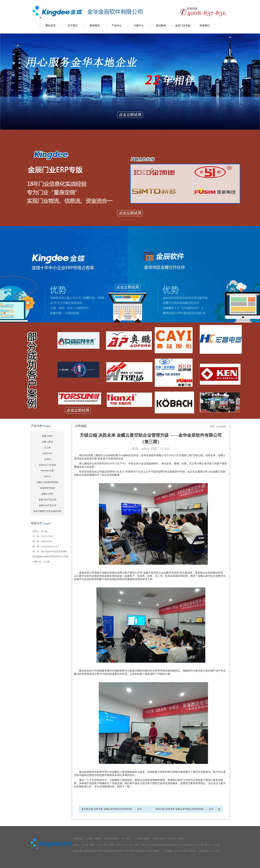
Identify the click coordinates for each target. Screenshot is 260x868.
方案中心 (139, 26)
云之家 (47, 448)
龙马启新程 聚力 (111, 839)
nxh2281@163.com (50, 546)
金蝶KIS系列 (47, 494)
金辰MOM (47, 453)
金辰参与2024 (159, 839)
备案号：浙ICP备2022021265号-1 (206, 851)
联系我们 (205, 26)
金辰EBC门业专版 (47, 465)
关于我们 (73, 26)
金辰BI (47, 459)
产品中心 (117, 26)
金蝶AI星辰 (47, 442)
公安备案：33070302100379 (176, 851)
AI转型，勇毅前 (94, 839)
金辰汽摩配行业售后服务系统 (47, 511)
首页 (212, 426)
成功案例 (161, 26)
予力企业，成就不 (176, 839)
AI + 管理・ (127, 839)
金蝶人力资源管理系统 (47, 482)
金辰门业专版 (183, 26)
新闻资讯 (95, 26)
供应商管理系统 (47, 488)
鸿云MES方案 (47, 471)
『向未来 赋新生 (143, 839)
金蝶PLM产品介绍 (47, 505)
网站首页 (51, 26)
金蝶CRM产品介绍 (47, 500)
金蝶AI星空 (47, 436)
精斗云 (47, 476)
